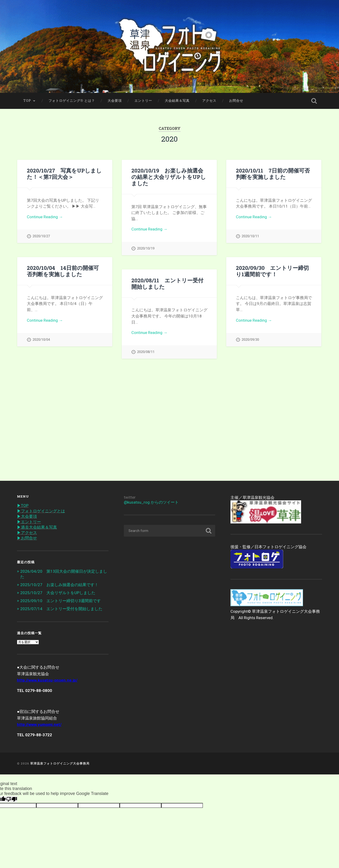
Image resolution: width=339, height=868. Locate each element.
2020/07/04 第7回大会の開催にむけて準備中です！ (65, 374)
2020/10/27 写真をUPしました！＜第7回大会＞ (64, 174)
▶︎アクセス (27, 533)
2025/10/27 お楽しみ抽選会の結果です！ (59, 585)
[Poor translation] (12, 799)
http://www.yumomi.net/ (39, 724)
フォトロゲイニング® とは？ (72, 101)
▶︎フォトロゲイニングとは (41, 511)
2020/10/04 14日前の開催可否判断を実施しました (63, 271)
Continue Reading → (45, 217)
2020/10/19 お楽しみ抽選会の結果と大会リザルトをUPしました (169, 177)
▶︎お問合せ (27, 538)
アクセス (209, 101)
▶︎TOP (23, 506)
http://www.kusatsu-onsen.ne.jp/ (47, 680)
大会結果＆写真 (177, 101)
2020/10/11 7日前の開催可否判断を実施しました (273, 174)
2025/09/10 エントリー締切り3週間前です (61, 601)
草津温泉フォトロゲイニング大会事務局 (60, 763)
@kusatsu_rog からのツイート (151, 502)
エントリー (143, 101)
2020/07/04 (41, 443)
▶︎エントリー (29, 522)
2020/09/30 (250, 340)
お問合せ (236, 101)
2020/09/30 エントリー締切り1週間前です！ (272, 271)
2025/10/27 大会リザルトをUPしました (58, 593)
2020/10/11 (250, 236)
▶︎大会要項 (27, 516)
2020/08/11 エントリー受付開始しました (167, 283)
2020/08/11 (146, 352)
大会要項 (115, 101)
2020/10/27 (41, 236)
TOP (27, 101)
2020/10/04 (41, 340)
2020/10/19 (146, 249)
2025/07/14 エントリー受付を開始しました (61, 609)
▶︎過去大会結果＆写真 (37, 527)
